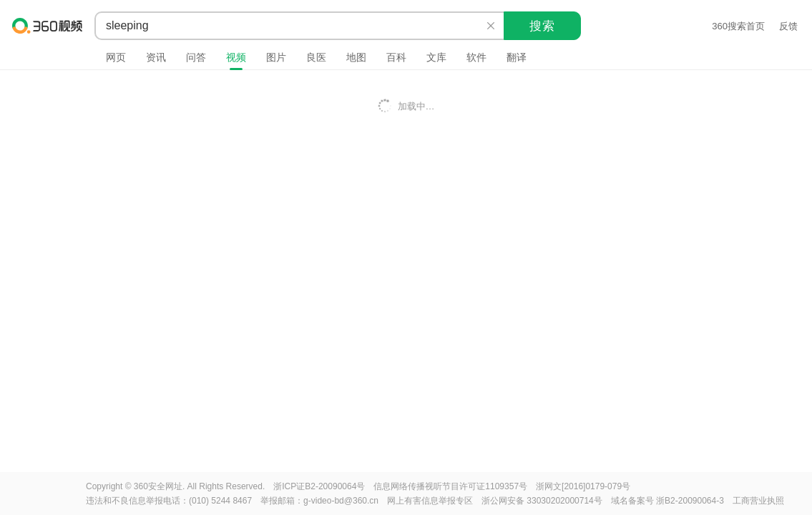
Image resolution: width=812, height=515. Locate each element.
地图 (356, 57)
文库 (436, 57)
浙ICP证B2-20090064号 (319, 486)
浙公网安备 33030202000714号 (542, 501)
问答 (196, 57)
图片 (276, 57)
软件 (476, 57)
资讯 (156, 57)
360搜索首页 (738, 26)
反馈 (788, 26)
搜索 (542, 26)
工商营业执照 (758, 501)
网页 (116, 57)
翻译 (517, 57)
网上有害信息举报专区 (430, 501)
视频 (236, 57)
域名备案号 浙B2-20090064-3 (667, 501)
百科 (396, 57)
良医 (316, 57)
